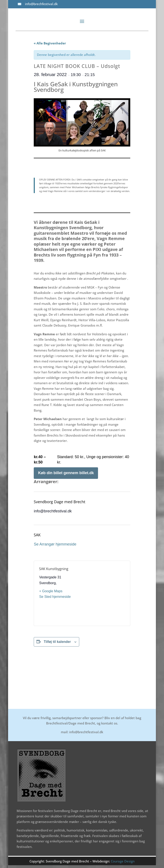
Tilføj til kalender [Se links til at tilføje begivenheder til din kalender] (57, 642)
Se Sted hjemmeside (55, 597)
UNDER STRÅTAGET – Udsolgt (56, 670)
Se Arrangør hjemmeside (55, 544)
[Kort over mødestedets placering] (104, 593)
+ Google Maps (51, 591)
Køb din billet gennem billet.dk (66, 473)
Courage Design (123, 861)
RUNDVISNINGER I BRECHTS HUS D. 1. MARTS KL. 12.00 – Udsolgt (111, 675)
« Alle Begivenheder (50, 43)
